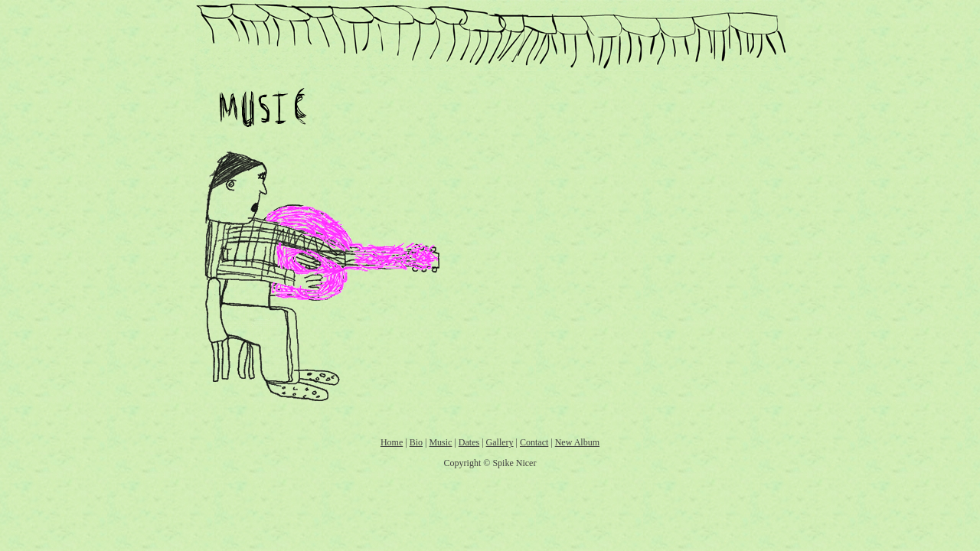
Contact (534, 442)
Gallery (500, 442)
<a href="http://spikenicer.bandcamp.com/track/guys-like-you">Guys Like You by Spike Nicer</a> (617, 152)
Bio (416, 442)
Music (440, 442)
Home (392, 442)
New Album (577, 442)
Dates (469, 442)
